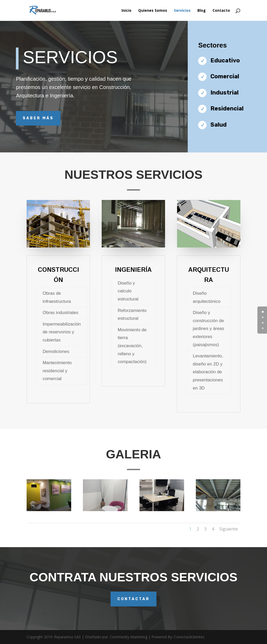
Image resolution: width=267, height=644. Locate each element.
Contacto (221, 11)
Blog (202, 11)
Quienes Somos (153, 11)
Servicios (182, 11)
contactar (133, 599)
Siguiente (229, 529)
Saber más (38, 118)
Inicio (126, 11)
